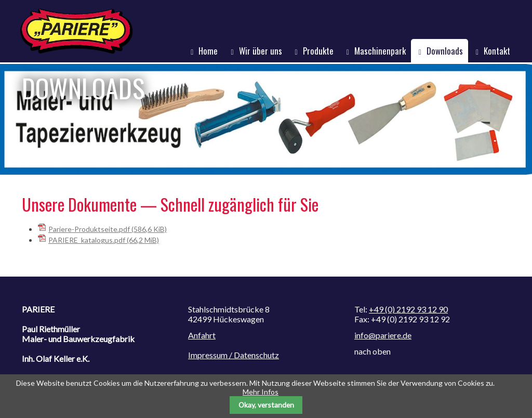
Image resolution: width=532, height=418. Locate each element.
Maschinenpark (380, 51)
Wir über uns (261, 51)
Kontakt (497, 51)
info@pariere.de (383, 335)
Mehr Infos (261, 392)
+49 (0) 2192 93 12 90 (408, 309)
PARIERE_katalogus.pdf (104, 240)
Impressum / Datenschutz (234, 355)
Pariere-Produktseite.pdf (108, 229)
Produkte (318, 51)
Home (208, 51)
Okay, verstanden (266, 405)
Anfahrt (202, 335)
